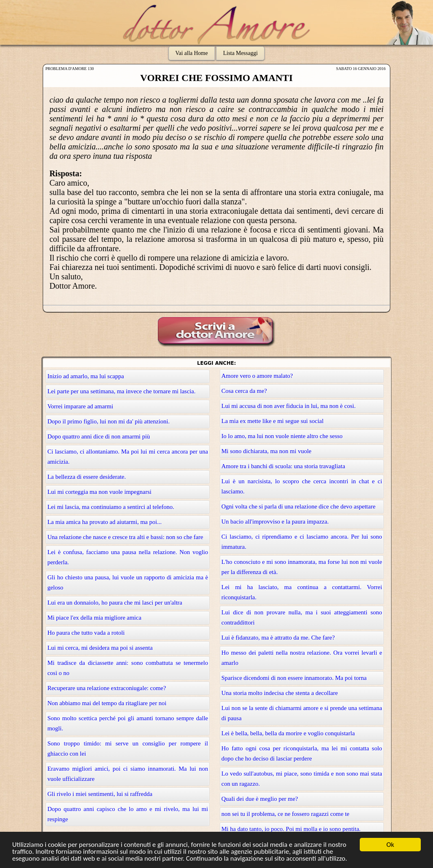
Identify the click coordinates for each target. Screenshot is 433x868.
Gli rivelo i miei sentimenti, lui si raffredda (100, 794)
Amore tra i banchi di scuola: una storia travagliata (283, 466)
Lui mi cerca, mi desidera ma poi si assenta (100, 648)
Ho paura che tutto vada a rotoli (86, 633)
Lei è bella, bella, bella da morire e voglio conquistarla (288, 733)
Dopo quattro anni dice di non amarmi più (98, 436)
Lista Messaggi (240, 53)
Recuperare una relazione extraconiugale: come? (107, 688)
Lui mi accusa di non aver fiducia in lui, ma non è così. (289, 406)
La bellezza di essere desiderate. (86, 477)
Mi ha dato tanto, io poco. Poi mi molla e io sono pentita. (291, 829)
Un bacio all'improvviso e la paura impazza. (275, 522)
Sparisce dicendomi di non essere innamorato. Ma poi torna (294, 678)
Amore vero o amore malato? (257, 376)
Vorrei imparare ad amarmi (80, 406)
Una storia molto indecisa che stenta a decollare (280, 693)
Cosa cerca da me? (244, 391)
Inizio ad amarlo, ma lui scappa (85, 376)
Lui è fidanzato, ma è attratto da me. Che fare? (278, 638)
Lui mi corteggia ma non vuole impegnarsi (99, 492)
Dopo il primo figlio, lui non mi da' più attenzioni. (108, 421)
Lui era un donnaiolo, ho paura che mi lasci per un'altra (115, 603)
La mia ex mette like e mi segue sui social (272, 421)
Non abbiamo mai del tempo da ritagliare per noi (107, 703)
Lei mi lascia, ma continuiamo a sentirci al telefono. (111, 507)
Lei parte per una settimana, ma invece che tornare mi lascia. (121, 391)
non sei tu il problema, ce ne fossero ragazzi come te (285, 814)
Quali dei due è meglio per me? (260, 799)
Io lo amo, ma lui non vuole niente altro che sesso (282, 436)
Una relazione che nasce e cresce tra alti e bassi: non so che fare (125, 537)
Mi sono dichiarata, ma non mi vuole (266, 451)
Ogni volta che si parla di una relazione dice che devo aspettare (299, 506)
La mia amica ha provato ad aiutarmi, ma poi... (104, 522)
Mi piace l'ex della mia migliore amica (94, 618)
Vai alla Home (192, 53)
